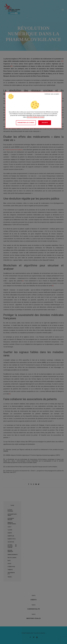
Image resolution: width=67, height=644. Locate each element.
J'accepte (45, 123)
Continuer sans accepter (52, 94)
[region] (33, 110)
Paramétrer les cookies (26, 123)
